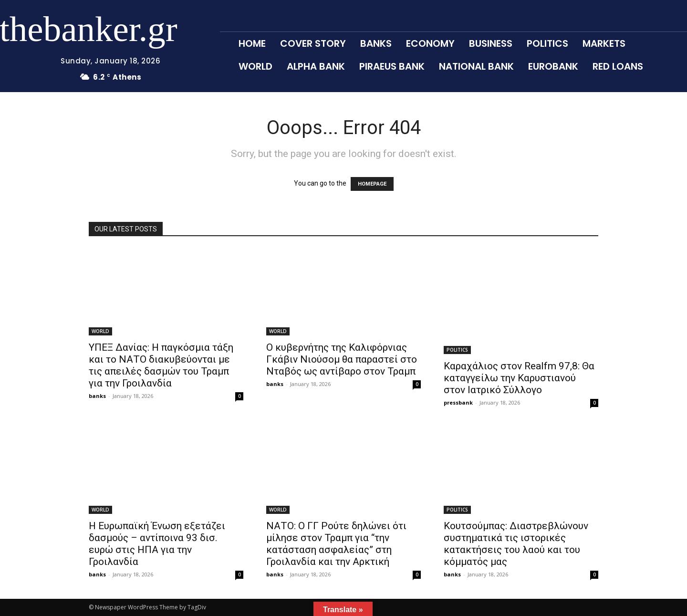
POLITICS (457, 350)
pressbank (458, 402)
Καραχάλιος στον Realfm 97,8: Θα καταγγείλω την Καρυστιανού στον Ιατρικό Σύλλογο (519, 378)
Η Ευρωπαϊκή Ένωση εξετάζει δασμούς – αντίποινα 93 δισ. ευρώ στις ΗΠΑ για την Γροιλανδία (157, 544)
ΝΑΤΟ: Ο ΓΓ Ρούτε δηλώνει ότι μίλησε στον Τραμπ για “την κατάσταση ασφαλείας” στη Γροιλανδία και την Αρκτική (336, 544)
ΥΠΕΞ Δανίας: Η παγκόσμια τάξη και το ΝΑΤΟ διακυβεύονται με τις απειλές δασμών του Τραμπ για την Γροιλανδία (161, 365)
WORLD (100, 331)
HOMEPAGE (372, 184)
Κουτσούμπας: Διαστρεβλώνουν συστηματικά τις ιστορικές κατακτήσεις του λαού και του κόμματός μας (516, 544)
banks (97, 396)
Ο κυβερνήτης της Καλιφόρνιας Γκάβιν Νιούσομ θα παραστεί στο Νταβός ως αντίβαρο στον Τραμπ (342, 359)
